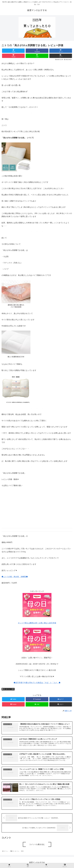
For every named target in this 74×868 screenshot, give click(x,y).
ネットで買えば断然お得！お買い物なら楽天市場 (37, 623)
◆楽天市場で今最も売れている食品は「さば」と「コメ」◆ (37, 683)
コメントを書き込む (37, 844)
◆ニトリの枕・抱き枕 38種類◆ (15, 577)
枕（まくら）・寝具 (8, 689)
